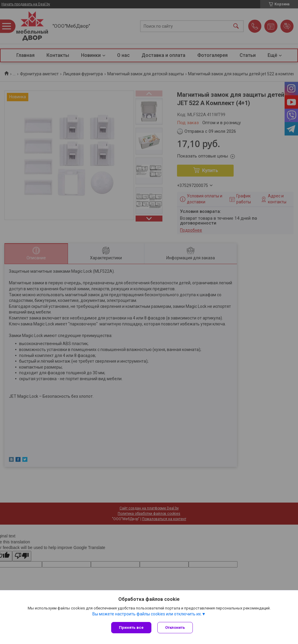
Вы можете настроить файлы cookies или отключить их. (147, 614)
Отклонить (175, 627)
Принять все (131, 627)
